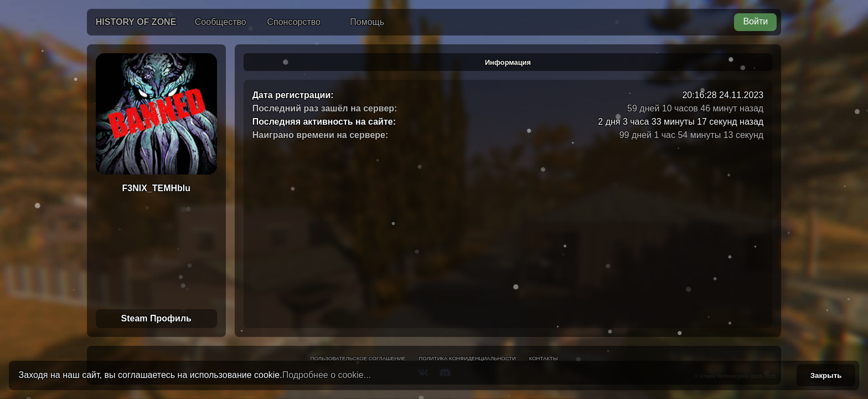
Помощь (367, 22)
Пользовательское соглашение (358, 358)
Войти (755, 21)
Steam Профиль (156, 318)
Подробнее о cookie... (327, 375)
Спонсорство (294, 22)
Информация (508, 62)
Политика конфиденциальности (467, 358)
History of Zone (136, 22)
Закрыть (826, 375)
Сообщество (221, 22)
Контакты (544, 358)
